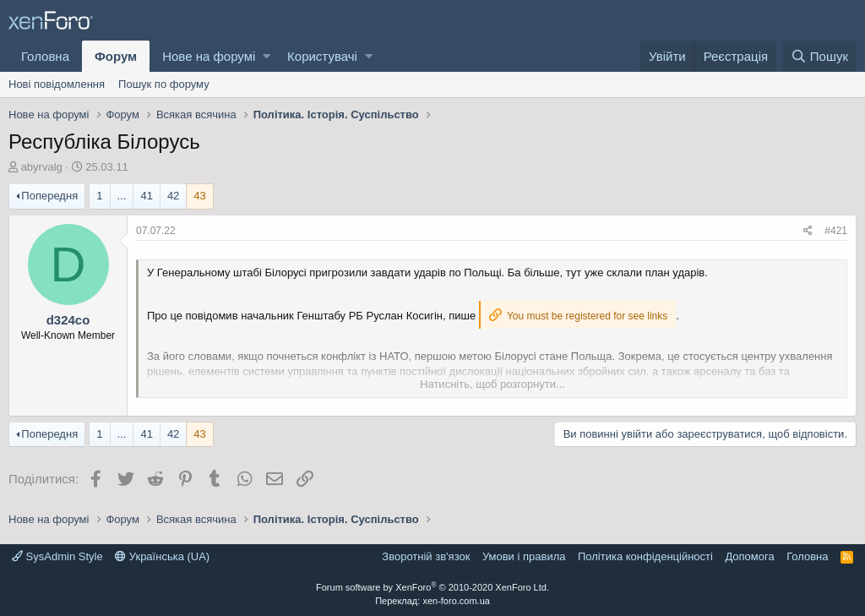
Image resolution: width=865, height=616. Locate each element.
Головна (45, 56)
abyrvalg (42, 167)
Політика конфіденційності (645, 556)
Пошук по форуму (164, 84)
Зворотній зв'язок (426, 556)
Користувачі (322, 56)
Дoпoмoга (749, 556)
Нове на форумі (209, 56)
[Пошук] (820, 56)
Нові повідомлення (57, 84)
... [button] (122, 196)
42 (173, 196)
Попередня (49, 196)
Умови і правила (524, 556)
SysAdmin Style (57, 556)
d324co (68, 320)
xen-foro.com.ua (456, 601)
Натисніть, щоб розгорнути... (492, 384)
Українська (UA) (162, 556)
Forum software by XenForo (432, 587)
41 (146, 196)
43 (199, 196)
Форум (116, 56)
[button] (267, 56)
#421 (836, 231)
